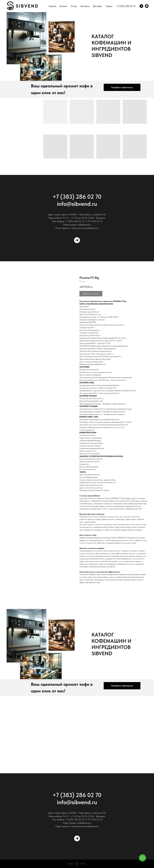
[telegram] (141, 6)
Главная (52, 6)
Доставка (97, 6)
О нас (74, 6)
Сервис (109, 6)
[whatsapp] (147, 6)
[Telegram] (77, 240)
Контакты (85, 6)
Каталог (64, 6)
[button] (122, 87)
